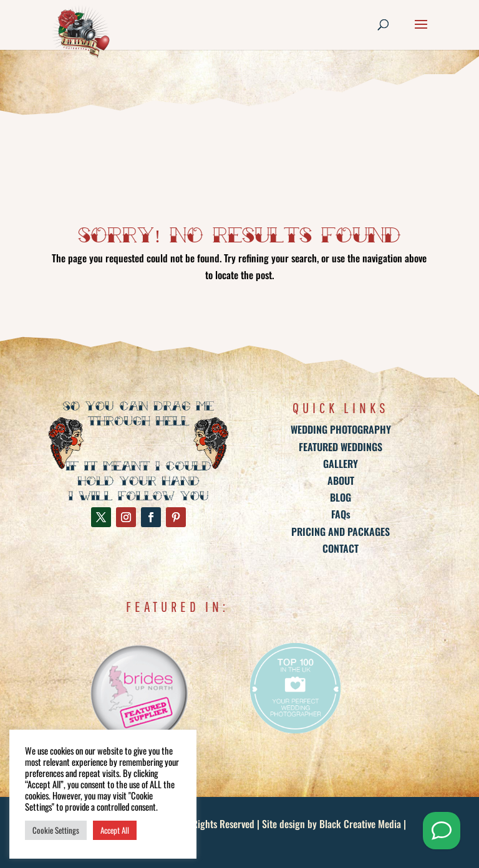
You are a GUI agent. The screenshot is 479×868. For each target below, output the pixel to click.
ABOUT (341, 480)
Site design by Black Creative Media (331, 824)
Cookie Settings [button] (56, 830)
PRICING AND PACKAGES (341, 532)
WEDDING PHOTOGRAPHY (341, 429)
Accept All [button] (115, 830)
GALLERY (341, 464)
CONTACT (341, 548)
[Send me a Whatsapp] (442, 831)
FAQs (341, 514)
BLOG (341, 497)
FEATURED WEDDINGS (341, 447)
